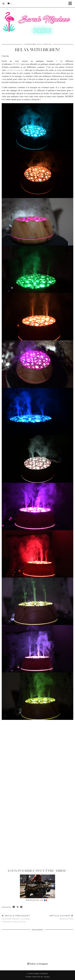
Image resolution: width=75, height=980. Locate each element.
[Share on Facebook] (14, 907)
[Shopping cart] (9, 4)
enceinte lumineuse (15, 70)
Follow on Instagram (38, 964)
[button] (71, 4)
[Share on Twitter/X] (18, 907)
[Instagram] (4, 4)
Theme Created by (37, 977)
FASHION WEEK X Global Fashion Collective (20, 919)
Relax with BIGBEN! (38, 50)
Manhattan (61, 917)
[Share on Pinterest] (21, 907)
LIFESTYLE (47, 44)
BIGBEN (16, 64)
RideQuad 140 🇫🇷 (36, 900)
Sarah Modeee (41, 974)
